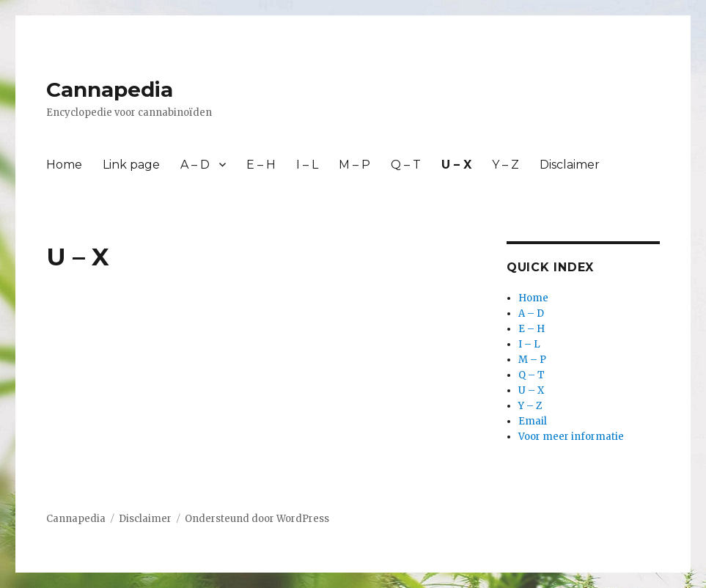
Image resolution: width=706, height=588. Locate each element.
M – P (354, 165)
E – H (261, 165)
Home (64, 165)
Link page (131, 165)
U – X (456, 165)
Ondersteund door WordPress (257, 519)
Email (533, 421)
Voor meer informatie (571, 437)
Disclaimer (570, 165)
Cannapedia (110, 89)
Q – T (406, 165)
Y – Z (505, 165)
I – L (307, 165)
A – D (195, 165)
